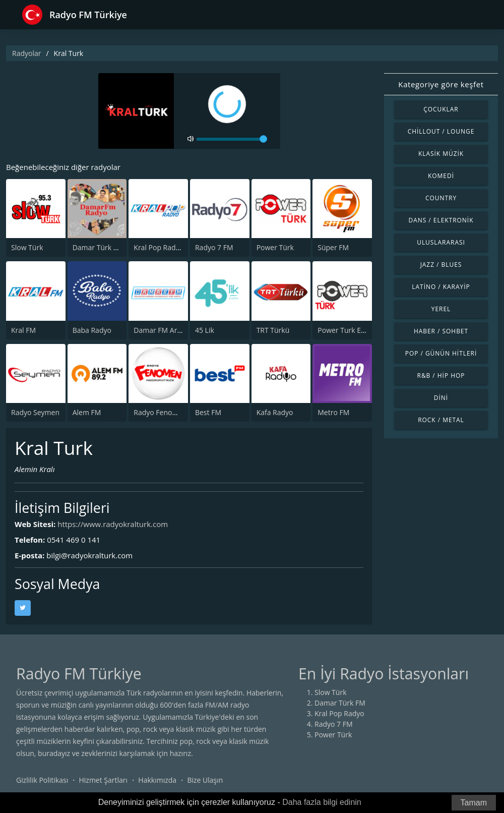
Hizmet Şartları (103, 780)
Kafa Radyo (275, 412)
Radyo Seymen (35, 412)
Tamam (474, 803)
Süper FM (333, 247)
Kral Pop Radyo (159, 247)
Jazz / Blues (441, 265)
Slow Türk (27, 247)
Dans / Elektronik (441, 220)
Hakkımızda (157, 780)
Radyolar (26, 53)
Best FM (208, 412)
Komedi (441, 176)
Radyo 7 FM (214, 247)
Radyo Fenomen (160, 412)
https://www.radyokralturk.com (113, 524)
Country (441, 198)
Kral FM (23, 330)
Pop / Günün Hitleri (441, 353)
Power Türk (275, 247)
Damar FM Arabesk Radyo (176, 330)
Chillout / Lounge (441, 131)
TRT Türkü (273, 330)
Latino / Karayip (441, 287)
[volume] (232, 139)
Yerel (441, 309)
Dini (441, 398)
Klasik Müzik (441, 154)
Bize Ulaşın (205, 780)
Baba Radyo (92, 330)
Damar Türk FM (98, 247)
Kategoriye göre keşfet (441, 84)
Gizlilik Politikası (42, 780)
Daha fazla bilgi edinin (322, 802)
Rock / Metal (441, 420)
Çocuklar (441, 109)
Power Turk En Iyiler (350, 330)
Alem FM (87, 412)
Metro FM (333, 412)
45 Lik (205, 330)
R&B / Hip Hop (441, 375)
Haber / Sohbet (441, 331)
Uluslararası (441, 242)
